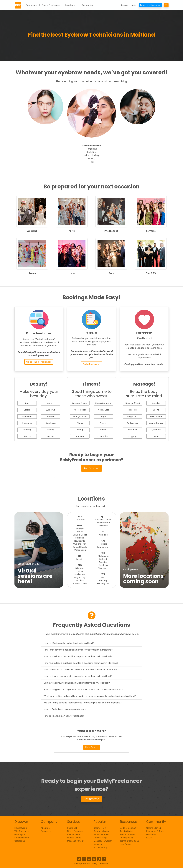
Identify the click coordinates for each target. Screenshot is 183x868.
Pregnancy (132, 416)
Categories (87, 5)
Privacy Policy (127, 838)
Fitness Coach (80, 410)
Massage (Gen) (132, 403)
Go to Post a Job (91, 364)
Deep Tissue (156, 416)
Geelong (103, 565)
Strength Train (80, 416)
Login (133, 5)
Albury (80, 532)
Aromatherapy (156, 423)
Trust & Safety (127, 831)
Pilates (80, 423)
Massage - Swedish (103, 841)
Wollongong (80, 550)
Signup (125, 5)
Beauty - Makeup (102, 831)
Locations (70, 5)
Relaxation (133, 430)
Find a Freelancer (51, 5)
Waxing (51, 430)
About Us (45, 828)
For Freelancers (22, 838)
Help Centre (92, 747)
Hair (27, 403)
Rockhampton (80, 583)
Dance (103, 430)
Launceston (103, 547)
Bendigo (103, 562)
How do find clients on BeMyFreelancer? (65, 709)
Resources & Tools (155, 831)
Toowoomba (103, 523)
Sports (156, 410)
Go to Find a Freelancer (39, 362)
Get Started (91, 468)
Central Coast (80, 535)
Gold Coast (80, 574)
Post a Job (31, 5)
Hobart (103, 544)
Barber (27, 410)
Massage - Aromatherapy (100, 846)
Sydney (80, 529)
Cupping (132, 436)
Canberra (80, 520)
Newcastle (80, 541)
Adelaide (103, 535)
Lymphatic (156, 430)
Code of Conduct (128, 828)
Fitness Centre (74, 838)
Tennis (103, 423)
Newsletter (152, 834)
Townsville (103, 526)
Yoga (103, 416)
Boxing (80, 430)
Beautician (51, 423)
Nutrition (80, 436)
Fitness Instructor (103, 403)
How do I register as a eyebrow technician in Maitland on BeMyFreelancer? (83, 689)
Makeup (51, 403)
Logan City (80, 577)
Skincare (27, 436)
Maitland (80, 538)
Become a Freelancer (150, 5)
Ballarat (103, 559)
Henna (51, 436)
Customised (103, 436)
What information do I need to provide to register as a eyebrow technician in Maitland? (90, 696)
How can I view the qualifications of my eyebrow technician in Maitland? (81, 670)
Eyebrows (51, 410)
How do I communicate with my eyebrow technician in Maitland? (78, 676)
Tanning (27, 430)
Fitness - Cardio (101, 834)
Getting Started (154, 828)
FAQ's (149, 838)
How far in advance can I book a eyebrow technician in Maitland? (78, 650)
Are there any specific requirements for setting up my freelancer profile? (83, 703)
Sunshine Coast (103, 520)
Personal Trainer (80, 403)
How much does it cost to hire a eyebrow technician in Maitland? (78, 656)
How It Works (21, 828)
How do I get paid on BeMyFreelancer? (64, 716)
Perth (103, 577)
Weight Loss (103, 410)
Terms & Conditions (129, 841)
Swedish (156, 403)
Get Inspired (20, 834)
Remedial (132, 410)
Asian (156, 436)
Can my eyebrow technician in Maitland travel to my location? (77, 683)
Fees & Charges (127, 834)
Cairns (80, 571)
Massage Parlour (75, 841)
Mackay (80, 580)
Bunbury (103, 580)
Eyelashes (27, 416)
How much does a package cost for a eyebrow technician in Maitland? (81, 663)
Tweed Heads (80, 547)
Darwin (80, 559)
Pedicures (27, 423)
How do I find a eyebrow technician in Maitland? (69, 643)
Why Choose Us (22, 831)
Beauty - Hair (100, 828)
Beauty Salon (74, 834)
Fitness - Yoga (100, 838)
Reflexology (133, 423)
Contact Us (46, 831)
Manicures (51, 416)
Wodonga (103, 568)
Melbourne (103, 556)
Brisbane (80, 568)
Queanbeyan (80, 544)
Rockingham (103, 583)
